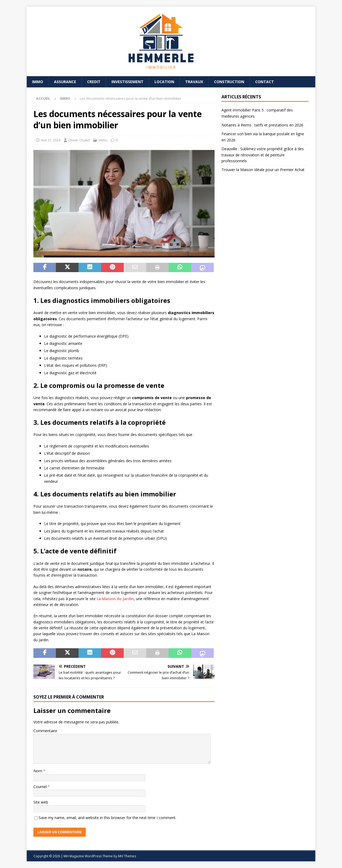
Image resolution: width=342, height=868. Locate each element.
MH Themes (127, 856)
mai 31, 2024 (51, 140)
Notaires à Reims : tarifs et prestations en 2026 (262, 125)
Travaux (194, 82)
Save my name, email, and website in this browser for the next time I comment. (108, 818)
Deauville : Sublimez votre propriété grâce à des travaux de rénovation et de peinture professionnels (263, 155)
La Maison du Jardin (115, 599)
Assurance (65, 82)
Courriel (41, 787)
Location (164, 82)
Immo (38, 82)
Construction (229, 82)
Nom (38, 771)
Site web (41, 802)
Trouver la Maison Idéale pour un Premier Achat (263, 170)
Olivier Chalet (79, 140)
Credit (94, 82)
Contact (265, 82)
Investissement (127, 82)
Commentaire (45, 731)
